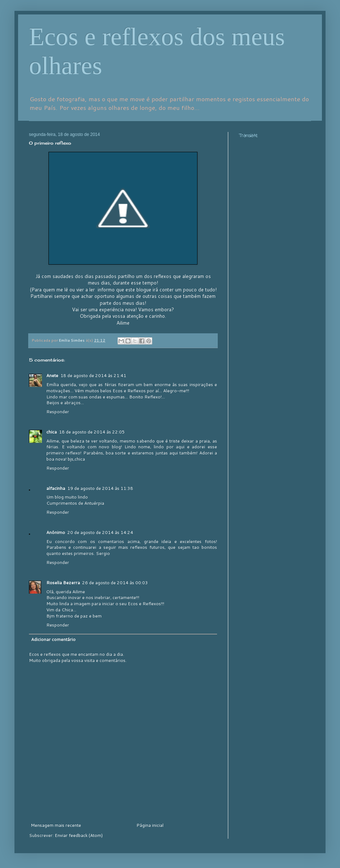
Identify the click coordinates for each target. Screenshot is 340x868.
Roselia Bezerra (63, 583)
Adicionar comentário (53, 639)
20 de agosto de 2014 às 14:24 (100, 532)
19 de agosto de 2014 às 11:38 (100, 488)
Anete (52, 375)
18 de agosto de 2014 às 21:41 (93, 375)
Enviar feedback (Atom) (79, 835)
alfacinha (56, 488)
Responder (58, 412)
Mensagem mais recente (56, 825)
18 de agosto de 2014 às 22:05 (92, 432)
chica (52, 432)
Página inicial (150, 825)
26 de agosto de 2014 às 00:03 (115, 583)
